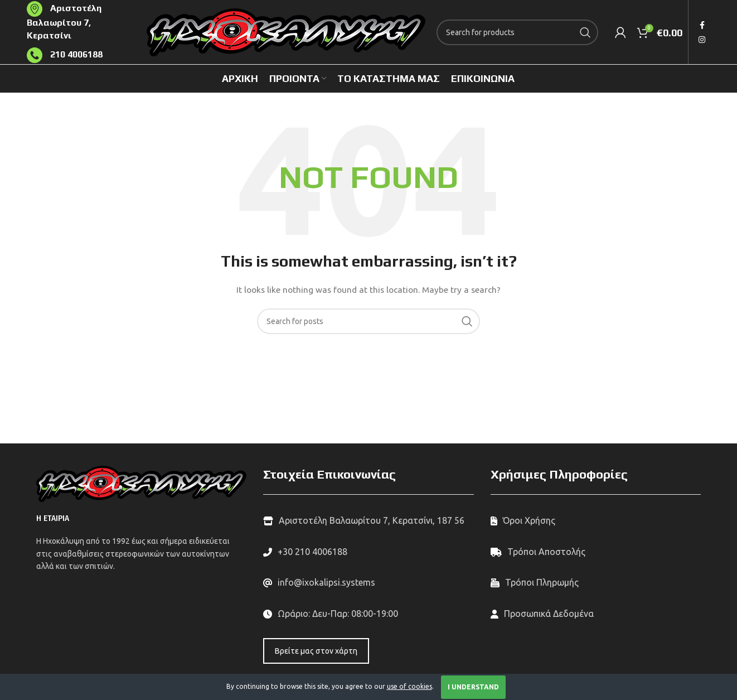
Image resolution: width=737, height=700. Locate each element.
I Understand (473, 687)
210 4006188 (75, 54)
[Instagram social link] (702, 40)
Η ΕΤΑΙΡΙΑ (53, 518)
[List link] (368, 552)
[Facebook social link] (702, 25)
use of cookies (409, 686)
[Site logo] (286, 31)
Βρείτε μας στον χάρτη (316, 651)
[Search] (517, 32)
